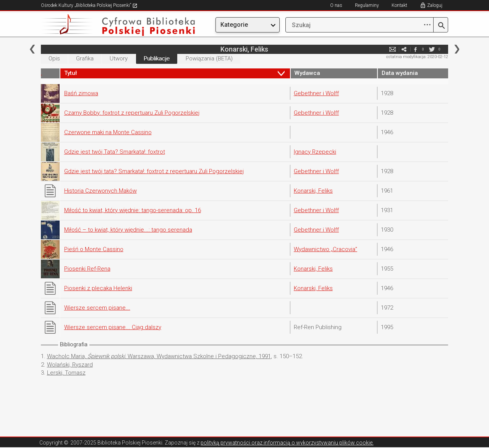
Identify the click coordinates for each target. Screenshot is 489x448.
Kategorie (234, 25)
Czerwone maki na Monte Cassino (108, 132)
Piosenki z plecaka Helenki (98, 288)
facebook (415, 49)
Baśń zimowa (81, 93)
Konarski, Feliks (313, 191)
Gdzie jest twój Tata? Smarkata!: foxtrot (115, 152)
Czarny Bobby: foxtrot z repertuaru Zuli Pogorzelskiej (132, 113)
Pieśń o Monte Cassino (94, 249)
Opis (54, 58)
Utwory (119, 58)
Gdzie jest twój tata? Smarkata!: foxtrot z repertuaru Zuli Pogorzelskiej (154, 171)
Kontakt (399, 5)
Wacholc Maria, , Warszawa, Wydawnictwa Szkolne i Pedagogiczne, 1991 (159, 356)
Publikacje (157, 58)
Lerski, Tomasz (66, 373)
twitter (432, 49)
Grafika (85, 58)
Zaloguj (435, 5)
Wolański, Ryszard (70, 365)
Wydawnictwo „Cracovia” (325, 249)
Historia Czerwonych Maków (100, 191)
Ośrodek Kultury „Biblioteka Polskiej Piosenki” (89, 5)
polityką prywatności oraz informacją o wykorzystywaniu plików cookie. (287, 443)
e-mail (392, 49)
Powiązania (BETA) (209, 58)
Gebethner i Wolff (316, 93)
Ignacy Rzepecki (315, 152)
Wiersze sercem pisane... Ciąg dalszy (113, 327)
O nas (336, 5)
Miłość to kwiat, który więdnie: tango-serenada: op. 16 (133, 210)
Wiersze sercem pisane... (97, 308)
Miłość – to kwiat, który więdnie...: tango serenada (128, 230)
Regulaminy (367, 5)
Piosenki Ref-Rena (87, 269)
